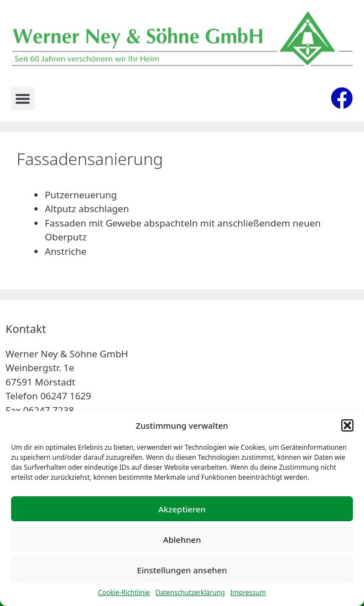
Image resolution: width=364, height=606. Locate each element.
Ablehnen (182, 540)
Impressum (248, 592)
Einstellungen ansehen (182, 570)
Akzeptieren (182, 509)
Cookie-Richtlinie (124, 592)
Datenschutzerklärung (190, 592)
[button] (347, 425)
